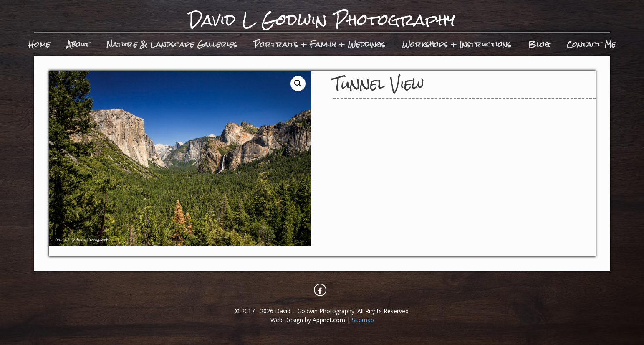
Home (39, 44)
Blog (539, 44)
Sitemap (363, 320)
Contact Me (591, 44)
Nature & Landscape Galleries (172, 44)
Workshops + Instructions (457, 44)
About (78, 44)
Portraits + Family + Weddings (319, 44)
